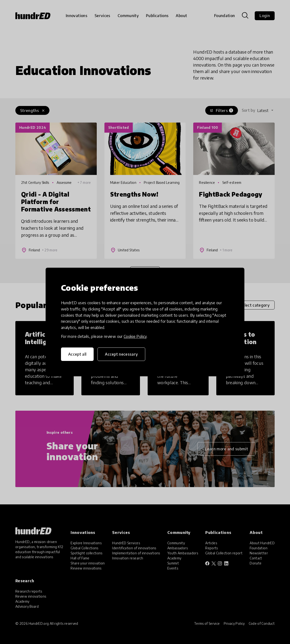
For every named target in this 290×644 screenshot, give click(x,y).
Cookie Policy (135, 336)
